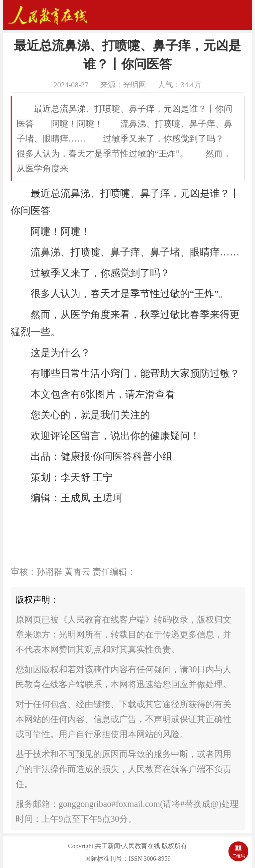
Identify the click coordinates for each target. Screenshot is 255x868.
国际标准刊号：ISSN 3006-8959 (127, 859)
